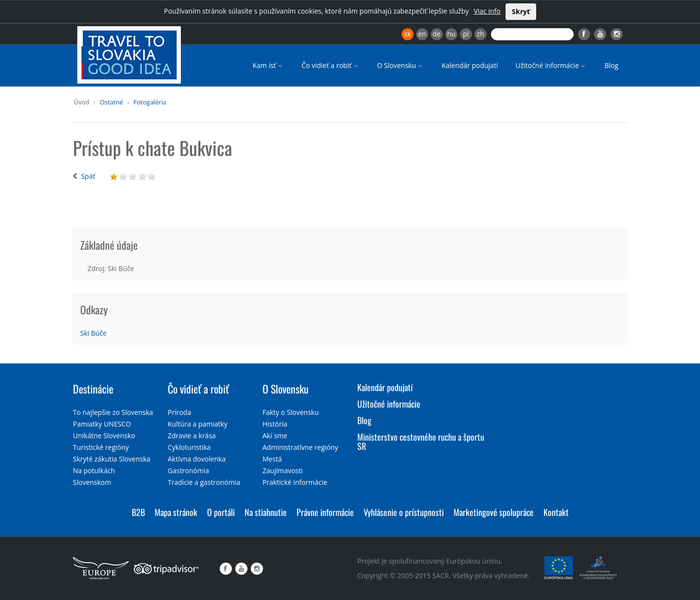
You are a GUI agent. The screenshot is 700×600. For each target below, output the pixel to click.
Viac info (487, 11)
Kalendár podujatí (470, 65)
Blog (611, 65)
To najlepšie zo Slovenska (113, 412)
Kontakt (556, 512)
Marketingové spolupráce (494, 512)
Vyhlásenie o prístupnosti (404, 512)
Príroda (179, 412)
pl (466, 34)
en (422, 34)
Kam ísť (268, 65)
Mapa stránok (176, 512)
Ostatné (111, 102)
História (275, 424)
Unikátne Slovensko (104, 436)
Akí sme (275, 436)
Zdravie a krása (192, 436)
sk (407, 34)
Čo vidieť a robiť (330, 65)
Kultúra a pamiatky (198, 424)
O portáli (221, 512)
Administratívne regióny (300, 447)
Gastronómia (188, 471)
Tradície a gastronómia (204, 482)
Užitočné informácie (551, 65)
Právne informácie (325, 512)
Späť (88, 176)
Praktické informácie (295, 482)
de (437, 34)
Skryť (521, 11)
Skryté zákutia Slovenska (112, 459)
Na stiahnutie (266, 512)
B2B (138, 512)
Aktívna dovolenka (197, 459)
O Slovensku (401, 65)
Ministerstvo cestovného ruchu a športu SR (421, 442)
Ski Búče (93, 333)
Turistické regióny (101, 447)
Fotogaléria (150, 102)
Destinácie (93, 389)
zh (481, 34)
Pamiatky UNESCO (102, 424)
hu (451, 34)
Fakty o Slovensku (291, 412)
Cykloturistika (189, 447)
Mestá (272, 459)
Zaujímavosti (283, 471)
